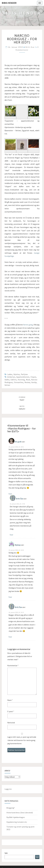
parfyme (24, 374)
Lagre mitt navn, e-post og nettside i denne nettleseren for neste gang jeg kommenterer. (22, 740)
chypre (33, 377)
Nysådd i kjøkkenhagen (16, 817)
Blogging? (11, 808)
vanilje (34, 382)
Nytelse (17, 374)
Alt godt (18, 442)
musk (28, 380)
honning (21, 380)
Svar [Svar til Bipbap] (10, 597)
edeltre (14, 380)
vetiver (7, 385)
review (27, 382)
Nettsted (11, 723)
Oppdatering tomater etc (17, 822)
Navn (10, 700)
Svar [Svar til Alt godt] (10, 494)
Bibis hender (9, 3)
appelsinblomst (23, 377)
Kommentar (13, 665)
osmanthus (19, 382)
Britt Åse (20, 499)
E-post (11, 711)
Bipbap (18, 545)
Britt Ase (30, 47)
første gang (28, 325)
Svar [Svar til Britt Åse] (11, 535)
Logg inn (8, 789)
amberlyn (11, 377)
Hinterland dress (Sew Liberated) (20, 813)
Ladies (10, 374)
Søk (6, 853)
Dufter (7, 380)
